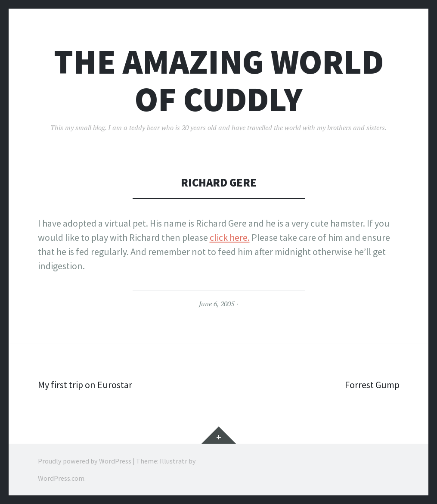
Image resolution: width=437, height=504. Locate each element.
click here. (230, 237)
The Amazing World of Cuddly (219, 81)
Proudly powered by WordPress (85, 461)
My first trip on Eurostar (85, 385)
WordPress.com (61, 478)
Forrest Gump (372, 385)
